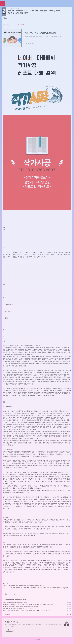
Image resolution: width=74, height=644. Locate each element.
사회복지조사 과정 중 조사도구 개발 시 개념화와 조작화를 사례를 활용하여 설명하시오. (21, 607)
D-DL (39, 639)
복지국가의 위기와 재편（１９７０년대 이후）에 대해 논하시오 (19, 609)
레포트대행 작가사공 (12, 622)
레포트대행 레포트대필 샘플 (13, 9)
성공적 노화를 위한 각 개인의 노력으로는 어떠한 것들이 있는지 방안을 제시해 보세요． (26, 611)
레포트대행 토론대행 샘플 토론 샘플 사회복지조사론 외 (15, 603)
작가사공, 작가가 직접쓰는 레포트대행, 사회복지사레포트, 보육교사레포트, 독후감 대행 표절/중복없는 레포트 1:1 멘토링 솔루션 (33, 625)
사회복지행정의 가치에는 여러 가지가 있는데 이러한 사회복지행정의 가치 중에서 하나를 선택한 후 (28, 604)
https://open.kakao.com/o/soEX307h (14, 25)
